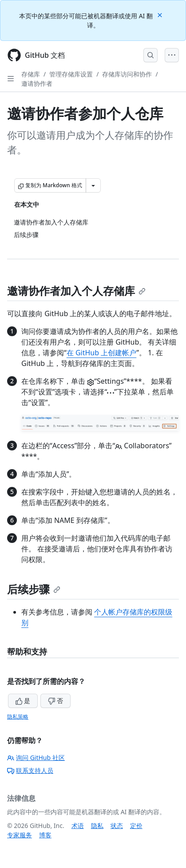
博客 (45, 835)
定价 (136, 826)
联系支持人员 (30, 770)
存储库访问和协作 (127, 74)
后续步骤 (34, 589)
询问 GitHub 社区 (36, 757)
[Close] (161, 14)
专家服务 (20, 835)
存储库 (31, 74)
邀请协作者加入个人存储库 (76, 291)
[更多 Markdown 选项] (93, 185)
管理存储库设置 (71, 74)
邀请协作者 (37, 83)
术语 (78, 826)
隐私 (97, 826)
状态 (117, 826)
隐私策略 (18, 717)
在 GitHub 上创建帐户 (101, 353)
